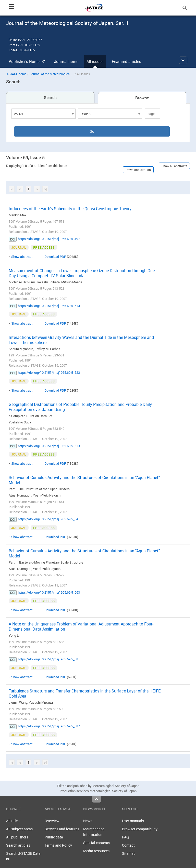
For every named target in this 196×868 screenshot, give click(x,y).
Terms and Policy (58, 845)
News (88, 821)
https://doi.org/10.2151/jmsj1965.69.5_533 (49, 446)
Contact (128, 845)
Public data (54, 837)
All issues (95, 61)
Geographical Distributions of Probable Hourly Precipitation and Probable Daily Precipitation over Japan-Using (80, 407)
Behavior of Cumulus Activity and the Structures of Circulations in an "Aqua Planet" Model (84, 480)
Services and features (62, 829)
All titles (13, 821)
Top (97, 799)
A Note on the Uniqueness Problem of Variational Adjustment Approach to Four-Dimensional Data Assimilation (81, 626)
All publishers (17, 837)
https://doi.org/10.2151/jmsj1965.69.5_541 (49, 519)
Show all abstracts (174, 166)
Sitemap (129, 853)
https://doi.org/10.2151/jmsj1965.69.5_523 (49, 372)
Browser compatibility (140, 829)
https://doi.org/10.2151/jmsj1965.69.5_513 (49, 306)
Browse (142, 98)
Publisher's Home (27, 61)
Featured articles (126, 61)
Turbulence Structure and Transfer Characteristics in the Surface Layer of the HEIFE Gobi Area (85, 693)
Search (50, 98)
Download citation (138, 170)
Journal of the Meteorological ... (52, 74)
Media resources (96, 851)
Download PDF (55, 257)
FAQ (125, 837)
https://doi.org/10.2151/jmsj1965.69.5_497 (49, 239)
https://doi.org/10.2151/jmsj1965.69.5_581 (49, 659)
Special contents (97, 843)
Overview (52, 821)
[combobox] (44, 114)
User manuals (133, 821)
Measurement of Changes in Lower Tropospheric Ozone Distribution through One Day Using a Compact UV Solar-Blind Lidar (82, 273)
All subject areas (19, 829)
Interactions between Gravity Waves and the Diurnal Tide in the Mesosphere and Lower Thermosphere (81, 340)
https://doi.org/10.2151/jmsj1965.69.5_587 (49, 726)
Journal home (66, 61)
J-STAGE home (16, 74)
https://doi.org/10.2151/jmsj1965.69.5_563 (49, 592)
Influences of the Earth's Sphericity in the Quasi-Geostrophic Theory (70, 209)
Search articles (18, 845)
